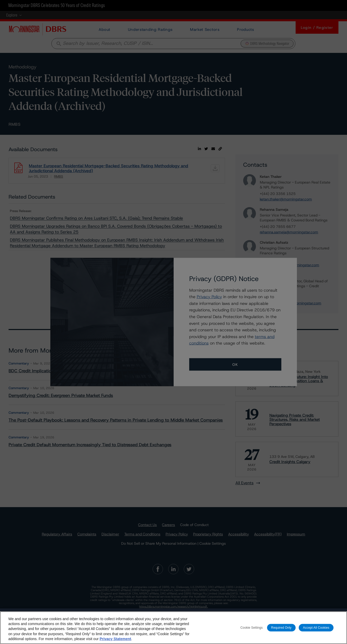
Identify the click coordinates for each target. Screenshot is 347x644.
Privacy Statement (115, 640)
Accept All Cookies (316, 628)
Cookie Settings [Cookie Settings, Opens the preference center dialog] (251, 628)
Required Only (281, 628)
